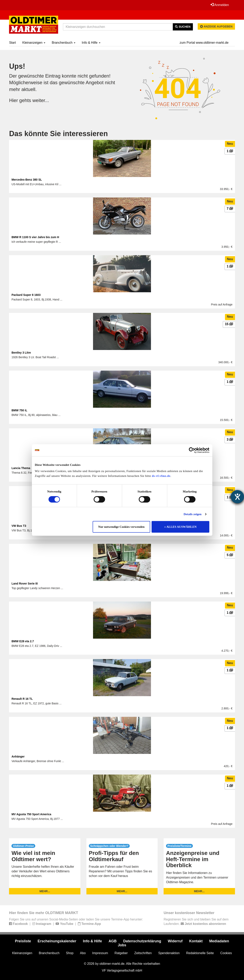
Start (12, 43)
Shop (70, 953)
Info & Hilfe (91, 43)
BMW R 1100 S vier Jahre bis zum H (35, 237)
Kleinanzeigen (34, 43)
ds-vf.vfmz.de (161, 476)
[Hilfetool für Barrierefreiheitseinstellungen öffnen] (237, 497)
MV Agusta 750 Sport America (31, 814)
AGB (113, 941)
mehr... (45, 891)
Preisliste (23, 941)
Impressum (100, 953)
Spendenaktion (169, 953)
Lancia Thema (21, 468)
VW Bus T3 (19, 526)
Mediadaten (219, 941)
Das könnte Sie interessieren (58, 134)
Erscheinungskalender (57, 941)
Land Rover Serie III (25, 584)
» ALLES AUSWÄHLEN (181, 527)
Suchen (183, 27)
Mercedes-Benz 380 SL (27, 180)
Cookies (226, 953)
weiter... (41, 100)
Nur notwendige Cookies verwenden (121, 527)
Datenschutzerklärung (142, 941)
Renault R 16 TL (22, 699)
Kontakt (196, 941)
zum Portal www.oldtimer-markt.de (204, 43)
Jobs (122, 945)
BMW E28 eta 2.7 (23, 641)
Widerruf (175, 941)
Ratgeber (121, 953)
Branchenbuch (64, 43)
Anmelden (220, 5)
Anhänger (18, 756)
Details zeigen (193, 514)
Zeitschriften (143, 953)
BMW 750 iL (19, 410)
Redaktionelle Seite (200, 953)
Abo (83, 953)
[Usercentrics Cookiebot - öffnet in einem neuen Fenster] (192, 450)
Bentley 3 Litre (21, 353)
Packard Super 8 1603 (26, 295)
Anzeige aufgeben (216, 26)
